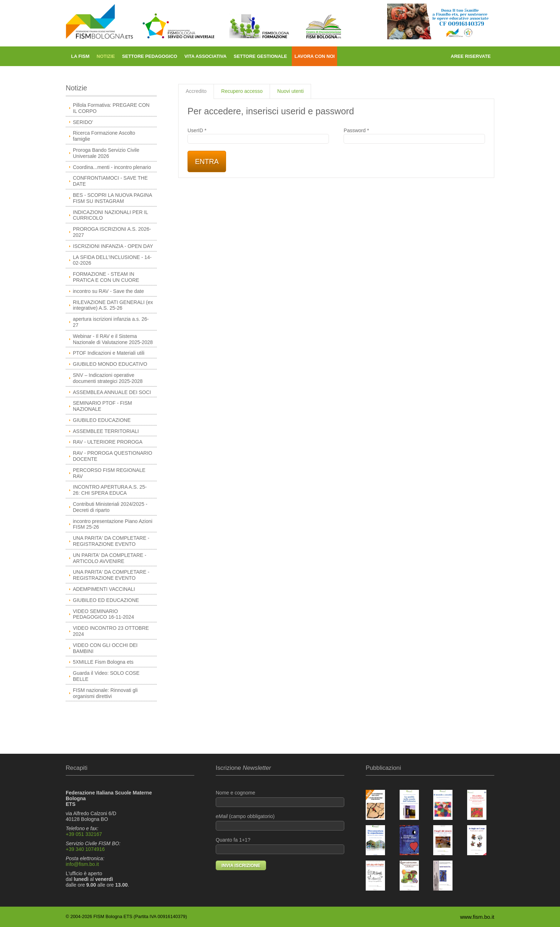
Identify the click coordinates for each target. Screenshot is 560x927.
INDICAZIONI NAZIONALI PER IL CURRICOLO (111, 215)
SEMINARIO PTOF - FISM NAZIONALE (102, 406)
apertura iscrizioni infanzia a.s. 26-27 (111, 322)
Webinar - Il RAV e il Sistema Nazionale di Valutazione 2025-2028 (113, 339)
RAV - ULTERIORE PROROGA (108, 442)
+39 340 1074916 (85, 849)
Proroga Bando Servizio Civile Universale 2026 (106, 153)
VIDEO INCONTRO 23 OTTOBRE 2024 (111, 631)
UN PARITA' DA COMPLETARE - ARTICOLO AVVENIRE (110, 558)
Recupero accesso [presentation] (242, 91)
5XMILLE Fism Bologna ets (103, 662)
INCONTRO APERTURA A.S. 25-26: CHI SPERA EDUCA (110, 490)
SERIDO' (83, 122)
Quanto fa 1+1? (280, 846)
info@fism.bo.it (82, 864)
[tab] (196, 91)
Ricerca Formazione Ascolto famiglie (104, 136)
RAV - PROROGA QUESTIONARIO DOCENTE (112, 456)
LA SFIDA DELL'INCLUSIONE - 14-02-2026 (112, 260)
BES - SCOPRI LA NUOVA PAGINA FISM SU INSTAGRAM (112, 198)
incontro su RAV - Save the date (108, 291)
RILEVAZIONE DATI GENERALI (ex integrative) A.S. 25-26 (113, 305)
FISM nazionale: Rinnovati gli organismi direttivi (105, 693)
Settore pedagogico (150, 56)
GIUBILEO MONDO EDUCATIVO (110, 364)
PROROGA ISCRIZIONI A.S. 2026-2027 (112, 232)
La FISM (80, 56)
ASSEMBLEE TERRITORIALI (106, 431)
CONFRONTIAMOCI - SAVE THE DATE (110, 181)
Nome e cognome (280, 798)
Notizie (106, 56)
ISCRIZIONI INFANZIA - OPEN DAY (113, 246)
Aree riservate (471, 56)
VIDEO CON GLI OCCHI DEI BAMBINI (105, 648)
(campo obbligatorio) (280, 822)
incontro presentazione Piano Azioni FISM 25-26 (113, 524)
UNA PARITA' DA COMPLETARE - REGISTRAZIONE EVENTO (111, 541)
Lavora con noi (314, 56)
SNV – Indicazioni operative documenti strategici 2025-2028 (108, 378)
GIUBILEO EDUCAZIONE (102, 420)
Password (414, 136)
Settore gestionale (260, 56)
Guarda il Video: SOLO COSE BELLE (106, 676)
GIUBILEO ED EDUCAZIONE (106, 600)
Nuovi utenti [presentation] (290, 91)
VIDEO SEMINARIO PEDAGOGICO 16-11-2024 (103, 614)
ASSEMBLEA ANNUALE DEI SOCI (112, 392)
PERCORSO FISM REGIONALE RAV (109, 473)
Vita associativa (205, 56)
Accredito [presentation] (196, 91)
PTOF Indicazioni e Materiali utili (109, 353)
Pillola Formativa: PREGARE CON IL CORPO (111, 108)
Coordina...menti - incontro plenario (112, 167)
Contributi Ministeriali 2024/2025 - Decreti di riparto (110, 507)
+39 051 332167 (84, 834)
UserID (258, 136)
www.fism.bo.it (477, 917)
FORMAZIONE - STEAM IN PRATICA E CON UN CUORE (106, 277)
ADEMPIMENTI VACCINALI (104, 589)
